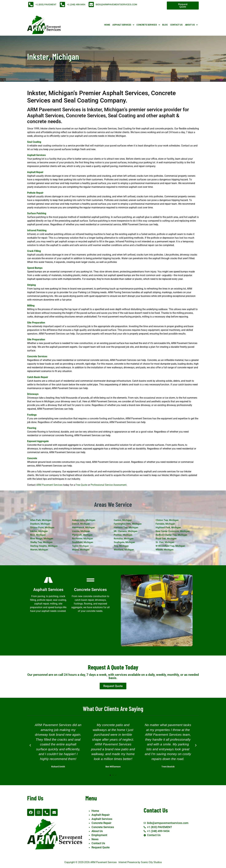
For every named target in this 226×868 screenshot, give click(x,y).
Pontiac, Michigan (123, 535)
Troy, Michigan (121, 546)
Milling (31, 306)
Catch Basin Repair (38, 377)
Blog (165, 25)
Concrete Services (148, 25)
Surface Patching (37, 213)
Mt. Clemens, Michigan (126, 531)
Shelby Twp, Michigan (41, 542)
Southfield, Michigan (83, 542)
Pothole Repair (35, 193)
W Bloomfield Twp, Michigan (170, 546)
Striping (31, 285)
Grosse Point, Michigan (42, 527)
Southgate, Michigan (124, 542)
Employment (99, 835)
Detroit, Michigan (81, 524)
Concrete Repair (101, 823)
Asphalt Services (123, 25)
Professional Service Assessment (109, 485)
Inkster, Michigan (39, 531)
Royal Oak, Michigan (166, 539)
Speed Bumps (35, 268)
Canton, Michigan (123, 520)
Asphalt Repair (35, 172)
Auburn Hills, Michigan (84, 520)
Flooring (32, 428)
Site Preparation (36, 323)
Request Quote (101, 847)
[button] (30, 745)
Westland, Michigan (124, 550)
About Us (191, 25)
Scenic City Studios (151, 862)
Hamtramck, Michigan (83, 527)
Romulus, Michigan (124, 539)
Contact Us (176, 25)
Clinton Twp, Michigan (167, 520)
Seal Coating (34, 142)
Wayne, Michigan (81, 550)
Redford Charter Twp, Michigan (171, 535)
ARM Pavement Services (49, 485)
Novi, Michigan (38, 535)
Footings (32, 415)
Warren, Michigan (39, 550)
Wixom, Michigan (165, 550)
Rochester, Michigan (82, 539)
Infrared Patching (37, 230)
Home (107, 25)
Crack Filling (34, 251)
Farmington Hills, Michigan (128, 524)
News (95, 839)
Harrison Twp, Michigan (126, 527)
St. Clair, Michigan (165, 542)
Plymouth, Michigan (82, 535)
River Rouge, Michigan (42, 539)
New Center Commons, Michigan (173, 531)
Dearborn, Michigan (40, 524)
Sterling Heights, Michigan (44, 546)
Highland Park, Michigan (168, 527)
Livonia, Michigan (81, 531)
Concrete (32, 458)
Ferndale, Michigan (165, 524)
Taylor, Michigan (80, 546)
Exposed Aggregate (38, 441)
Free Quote (81, 485)
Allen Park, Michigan (41, 520)
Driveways (33, 394)
